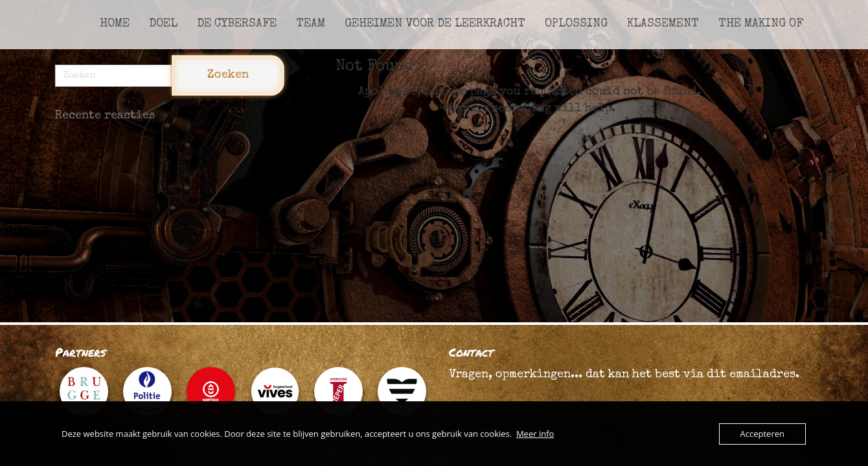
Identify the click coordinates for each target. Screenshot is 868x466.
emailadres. (764, 375)
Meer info (535, 434)
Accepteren (762, 434)
